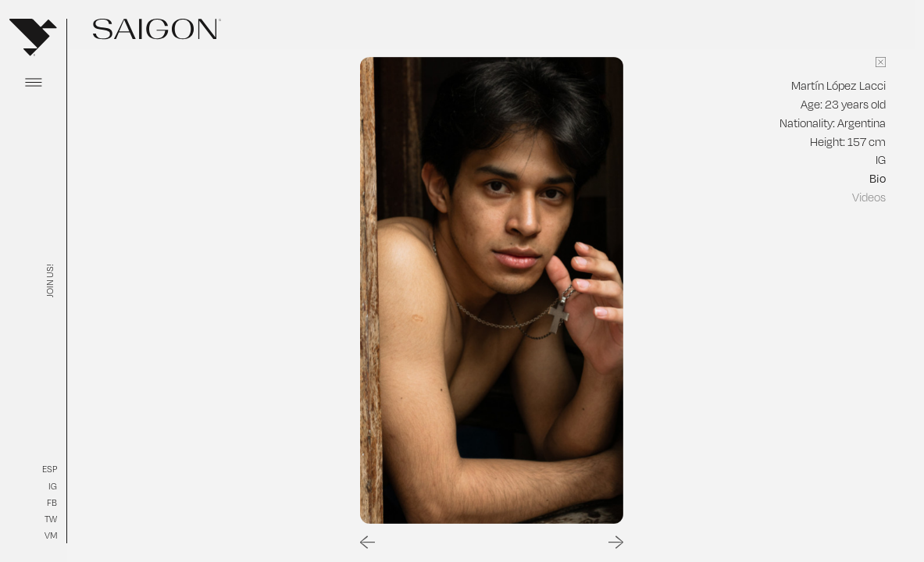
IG (53, 486)
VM (51, 535)
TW (51, 519)
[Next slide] (616, 542)
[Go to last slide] (367, 542)
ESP (50, 469)
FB (52, 503)
